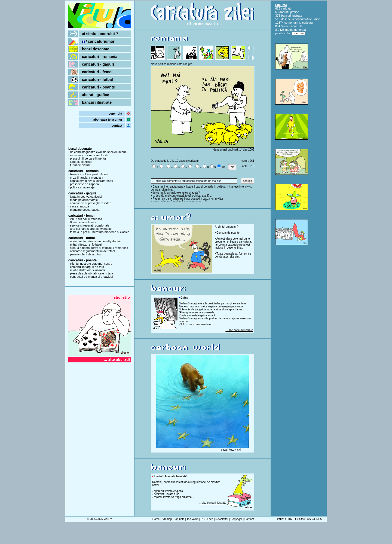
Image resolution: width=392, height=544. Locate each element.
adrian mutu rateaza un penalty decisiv (96, 241)
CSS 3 (311, 519)
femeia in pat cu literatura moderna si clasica (100, 232)
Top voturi (193, 519)
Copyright (236, 519)
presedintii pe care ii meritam (89, 158)
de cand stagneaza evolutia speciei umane (98, 152)
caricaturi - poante (98, 87)
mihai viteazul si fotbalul (86, 245)
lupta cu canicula (81, 162)
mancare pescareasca (85, 210)
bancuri (286, 16)
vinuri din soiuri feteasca (86, 219)
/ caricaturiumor (98, 41)
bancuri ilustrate (97, 102)
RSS (319, 519)
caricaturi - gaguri (98, 64)
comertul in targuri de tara (87, 267)
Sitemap (167, 519)
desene (286, 19)
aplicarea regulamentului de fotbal (92, 251)
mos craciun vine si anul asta (89, 155)
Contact (249, 519)
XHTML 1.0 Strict (295, 519)
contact (117, 126)
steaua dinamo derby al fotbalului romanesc (99, 248)
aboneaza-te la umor (108, 120)
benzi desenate (96, 49)
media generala (296, 30)
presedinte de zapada (84, 184)
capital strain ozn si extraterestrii (91, 181)
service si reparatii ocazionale (90, 225)
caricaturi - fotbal (97, 80)
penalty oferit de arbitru (85, 254)
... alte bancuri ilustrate (239, 330)
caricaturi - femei (97, 72)
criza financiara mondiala (87, 178)
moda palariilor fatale (84, 200)
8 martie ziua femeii (83, 222)
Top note (179, 519)
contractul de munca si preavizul (91, 277)
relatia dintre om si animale (88, 270)
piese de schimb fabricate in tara (91, 273)
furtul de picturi (80, 165)
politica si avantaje (82, 187)
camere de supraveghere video (91, 203)
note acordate (294, 26)
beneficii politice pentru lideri (89, 174)
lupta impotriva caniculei (86, 197)
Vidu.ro (108, 519)
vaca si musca (79, 206)
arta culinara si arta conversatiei (91, 229)
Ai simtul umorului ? (227, 227)
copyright (115, 114)
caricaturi (287, 8)
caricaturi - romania (100, 57)
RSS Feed (207, 519)
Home (156, 519)
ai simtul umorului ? (100, 34)
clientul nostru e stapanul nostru (91, 264)
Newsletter (222, 519)
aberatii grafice (96, 95)
